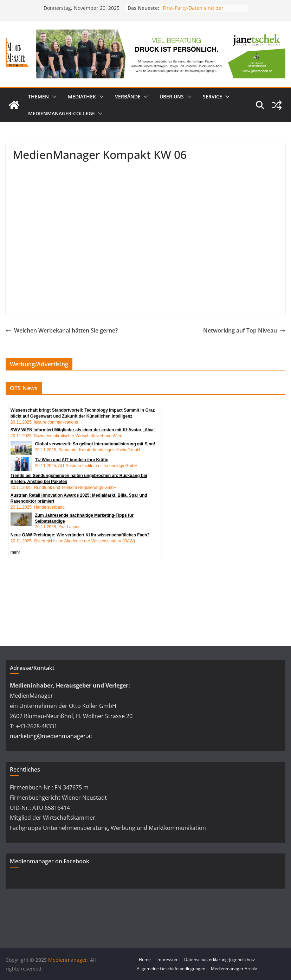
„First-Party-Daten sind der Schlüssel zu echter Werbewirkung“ (202, 11)
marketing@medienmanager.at (51, 736)
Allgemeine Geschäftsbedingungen (171, 969)
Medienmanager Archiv (234, 969)
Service (212, 96)
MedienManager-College (62, 113)
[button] (53, 97)
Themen (38, 96)
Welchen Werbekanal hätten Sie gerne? (62, 330)
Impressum (167, 959)
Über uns (172, 96)
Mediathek (82, 96)
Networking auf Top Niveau (244, 330)
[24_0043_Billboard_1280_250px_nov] (161, 34)
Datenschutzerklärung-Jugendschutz (220, 959)
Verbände (128, 96)
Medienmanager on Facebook (50, 861)
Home (145, 959)
